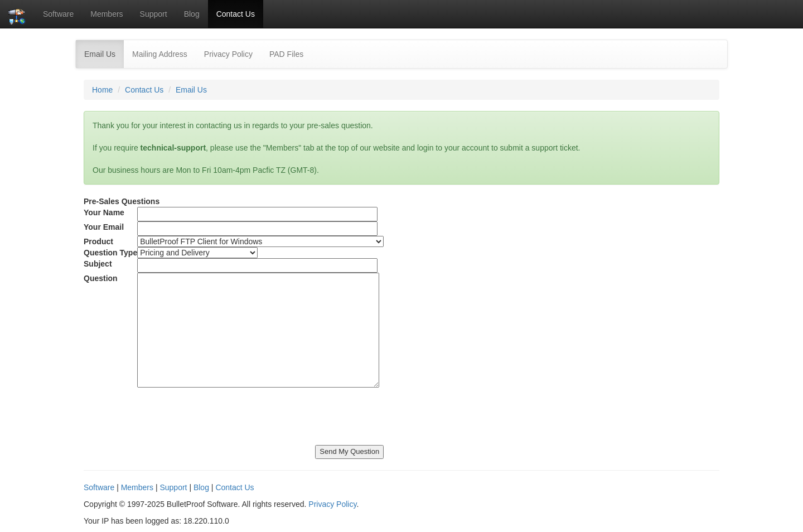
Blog (192, 14)
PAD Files (286, 54)
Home (102, 90)
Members (107, 14)
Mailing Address (160, 54)
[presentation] (168, 412)
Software (58, 14)
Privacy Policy (228, 54)
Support (154, 14)
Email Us (104, 53)
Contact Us (236, 14)
